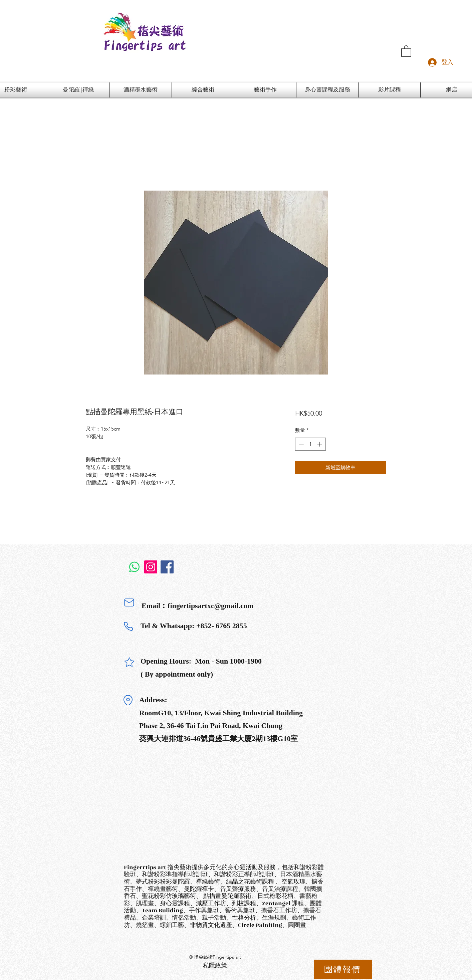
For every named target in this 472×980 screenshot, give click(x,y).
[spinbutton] (310, 444)
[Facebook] (167, 567)
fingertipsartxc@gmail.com (210, 606)
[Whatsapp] (134, 567)
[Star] (129, 662)
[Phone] (128, 627)
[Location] (128, 700)
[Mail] (129, 602)
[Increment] (320, 444)
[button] (406, 51)
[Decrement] (301, 444)
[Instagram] (151, 567)
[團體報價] (343, 969)
